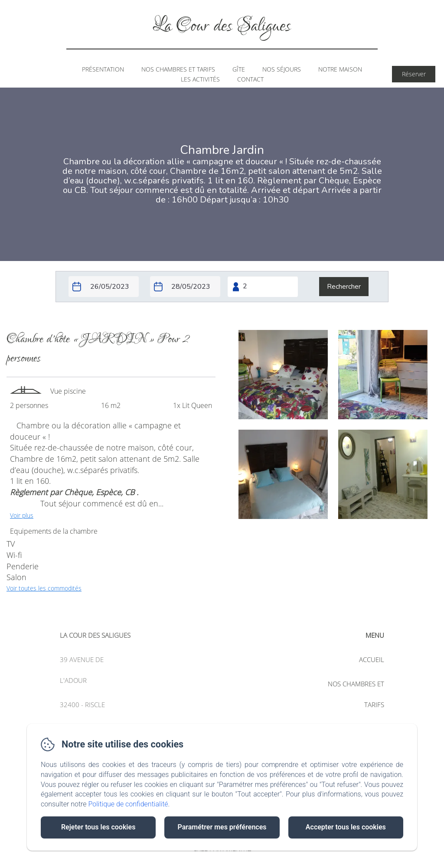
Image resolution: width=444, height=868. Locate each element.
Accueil (372, 659)
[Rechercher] (344, 287)
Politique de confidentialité (128, 804)
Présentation (103, 69)
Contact (250, 79)
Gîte (239, 69)
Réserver (414, 74)
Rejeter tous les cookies (98, 827)
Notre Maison (340, 69)
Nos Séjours (282, 69)
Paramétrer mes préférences (222, 827)
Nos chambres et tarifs (178, 69)
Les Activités (200, 79)
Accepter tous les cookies (346, 827)
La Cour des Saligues (222, 26)
